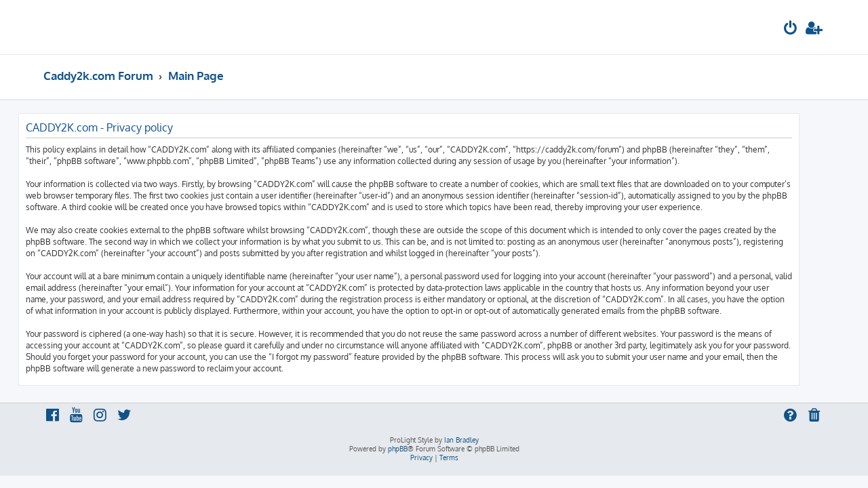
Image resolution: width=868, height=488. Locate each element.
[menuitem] (791, 29)
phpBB (398, 449)
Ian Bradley (461, 440)
